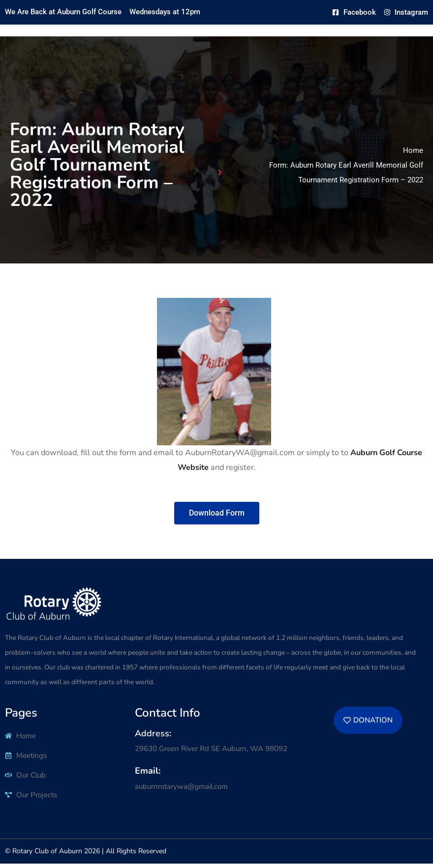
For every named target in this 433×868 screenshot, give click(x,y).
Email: (148, 776)
